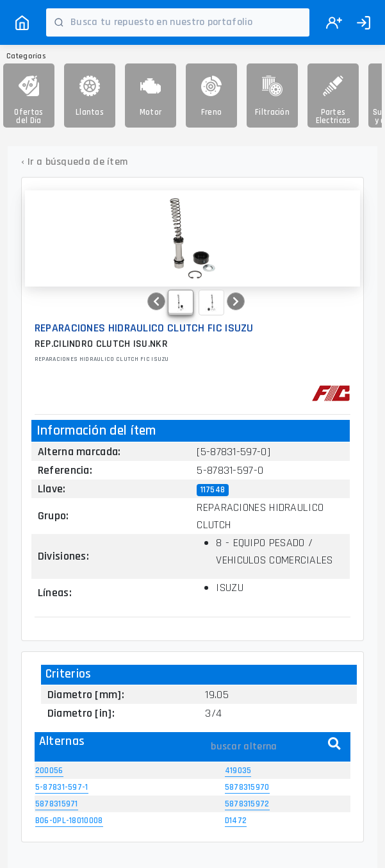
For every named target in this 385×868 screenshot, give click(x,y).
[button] (156, 301)
